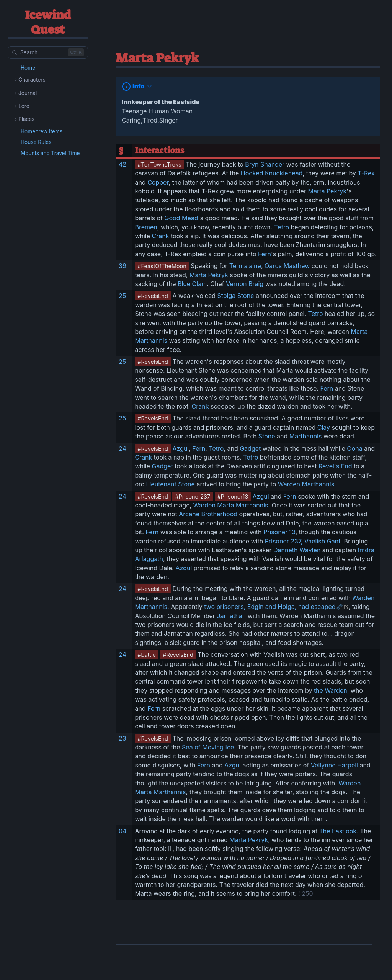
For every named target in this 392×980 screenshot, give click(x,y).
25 (122, 296)
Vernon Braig (245, 284)
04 (122, 831)
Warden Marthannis (306, 484)
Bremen (146, 227)
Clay (324, 427)
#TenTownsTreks (159, 164)
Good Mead (181, 218)
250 (307, 893)
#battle (146, 655)
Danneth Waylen (297, 550)
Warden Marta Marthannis (231, 505)
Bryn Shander (265, 164)
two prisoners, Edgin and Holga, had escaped (270, 607)
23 (122, 738)
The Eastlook (338, 831)
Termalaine (245, 266)
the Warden (331, 690)
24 (122, 448)
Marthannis (306, 436)
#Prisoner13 (233, 497)
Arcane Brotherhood (208, 514)
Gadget (250, 448)
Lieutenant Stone (170, 484)
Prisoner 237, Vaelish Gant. (304, 541)
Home (28, 68)
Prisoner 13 (279, 532)
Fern (265, 254)
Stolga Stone (236, 296)
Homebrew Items (42, 131)
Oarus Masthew (287, 266)
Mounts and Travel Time (50, 153)
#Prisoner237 (193, 497)
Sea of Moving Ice (208, 747)
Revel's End (335, 466)
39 (122, 266)
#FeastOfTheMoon (162, 266)
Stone (267, 436)
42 (122, 164)
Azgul (180, 448)
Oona (354, 448)
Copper (158, 182)
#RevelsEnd (153, 296)
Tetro (282, 227)
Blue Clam (192, 284)
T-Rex (366, 173)
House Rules (36, 142)
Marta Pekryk (327, 191)
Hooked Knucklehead (272, 173)
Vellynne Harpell (334, 765)
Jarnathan (231, 616)
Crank (161, 236)
